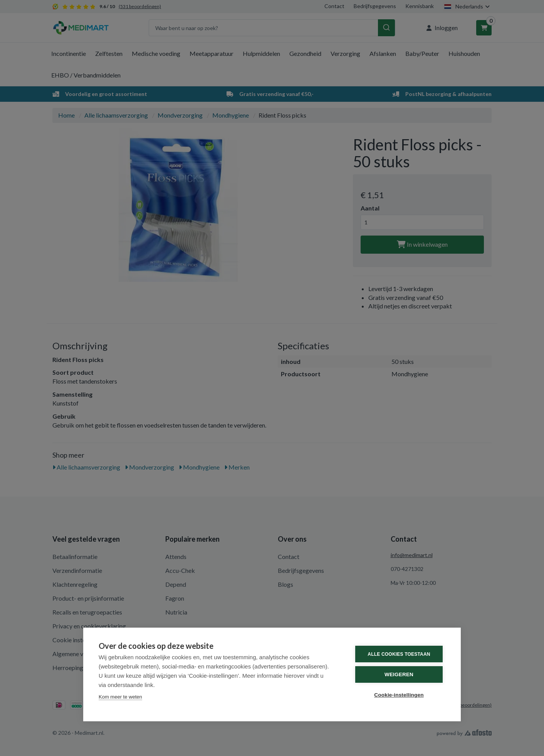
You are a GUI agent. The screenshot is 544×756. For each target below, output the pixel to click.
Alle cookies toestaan (399, 654)
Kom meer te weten (120, 697)
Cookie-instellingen (399, 695)
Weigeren (399, 674)
